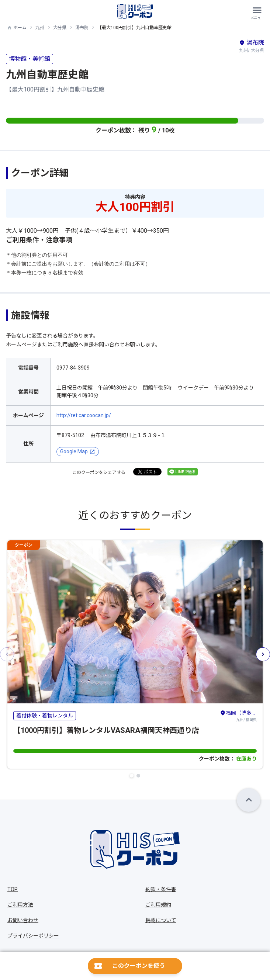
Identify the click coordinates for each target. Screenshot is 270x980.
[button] (132, 776)
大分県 (60, 28)
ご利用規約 (158, 905)
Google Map (74, 451)
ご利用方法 (20, 905)
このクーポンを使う (139, 966)
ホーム (20, 28)
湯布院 (82, 28)
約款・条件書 (161, 889)
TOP (13, 889)
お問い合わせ (23, 920)
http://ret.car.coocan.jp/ (84, 415)
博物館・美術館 (30, 59)
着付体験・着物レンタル (45, 716)
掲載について (161, 920)
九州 (40, 28)
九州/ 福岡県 (238, 716)
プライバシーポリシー (33, 936)
